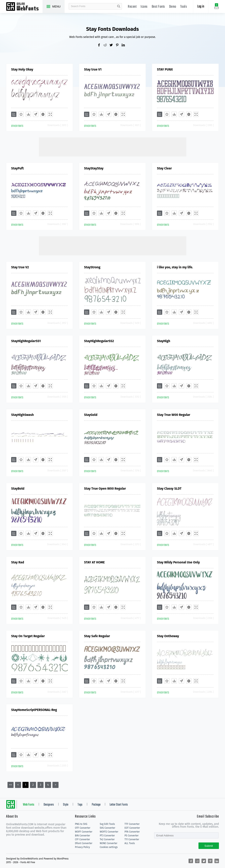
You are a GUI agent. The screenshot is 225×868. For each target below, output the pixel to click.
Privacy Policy (82, 847)
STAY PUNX (165, 69)
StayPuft (17, 168)
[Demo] (50, 114)
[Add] (14, 114)
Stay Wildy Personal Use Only (178, 562)
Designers (49, 805)
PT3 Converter (107, 836)
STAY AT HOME (94, 562)
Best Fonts (158, 7)
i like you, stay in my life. (175, 267)
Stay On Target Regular (28, 636)
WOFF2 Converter (109, 832)
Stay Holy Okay (22, 69)
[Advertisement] (113, 147)
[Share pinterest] (119, 45)
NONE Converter (108, 843)
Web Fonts (29, 805)
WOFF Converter (84, 832)
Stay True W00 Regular (174, 415)
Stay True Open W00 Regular (105, 489)
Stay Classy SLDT (169, 489)
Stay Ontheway (168, 636)
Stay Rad (18, 562)
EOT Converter (132, 828)
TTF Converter (132, 824)
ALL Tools (130, 843)
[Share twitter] (113, 45)
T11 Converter (132, 839)
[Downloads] (28, 114)
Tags (80, 805)
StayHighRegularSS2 (99, 341)
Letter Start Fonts (119, 805)
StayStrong (92, 267)
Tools (184, 7)
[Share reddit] (107, 45)
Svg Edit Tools (107, 824)
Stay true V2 (20, 267)
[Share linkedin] (125, 45)
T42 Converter (107, 839)
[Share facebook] (100, 45)
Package (96, 805)
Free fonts (24, 7)
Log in (201, 7)
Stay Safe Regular (97, 636)
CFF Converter (82, 839)
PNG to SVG (81, 824)
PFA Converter (132, 832)
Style (66, 805)
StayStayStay (94, 168)
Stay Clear (164, 168)
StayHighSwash (22, 415)
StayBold (18, 489)
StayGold (91, 415)
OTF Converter (83, 828)
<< (11, 785)
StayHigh (164, 341)
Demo (173, 7)
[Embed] (43, 114)
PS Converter (132, 836)
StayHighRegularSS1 (26, 341)
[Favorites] (21, 114)
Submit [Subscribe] (209, 846)
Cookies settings (109, 847)
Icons (144, 7)
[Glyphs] (36, 114)
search (119, 6)
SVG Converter (107, 828)
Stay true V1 (93, 69)
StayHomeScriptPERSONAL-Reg (34, 710)
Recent (132, 7)
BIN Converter (83, 836)
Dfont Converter (84, 843)
